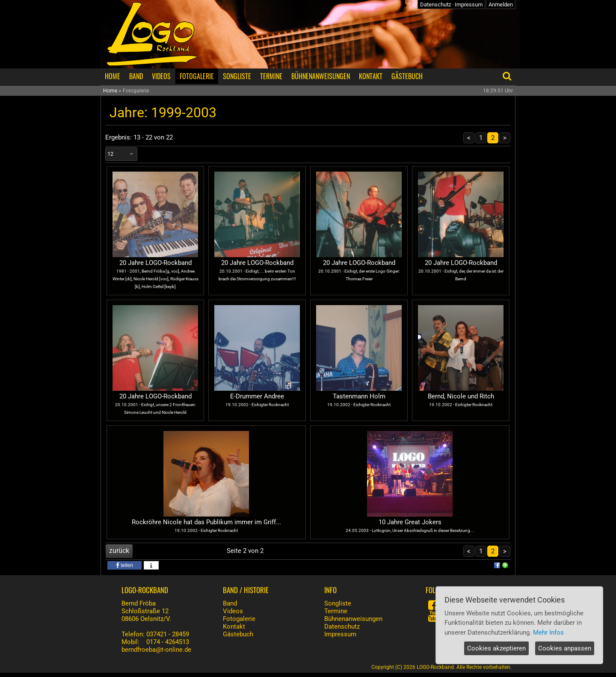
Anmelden (501, 4)
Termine (336, 611)
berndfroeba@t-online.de (156, 650)
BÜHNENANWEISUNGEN (321, 76)
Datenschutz (435, 4)
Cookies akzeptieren (496, 648)
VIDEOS (161, 76)
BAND (136, 76)
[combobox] (121, 154)
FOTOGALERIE (197, 76)
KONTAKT (371, 76)
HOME (113, 76)
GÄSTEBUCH (407, 76)
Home (110, 91)
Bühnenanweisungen (353, 619)
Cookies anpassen (565, 648)
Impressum (469, 4)
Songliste (338, 603)
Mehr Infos (548, 632)
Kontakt (234, 627)
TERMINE (271, 76)
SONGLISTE (237, 76)
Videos (233, 611)
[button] (124, 565)
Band (230, 603)
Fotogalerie (239, 619)
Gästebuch (238, 634)
